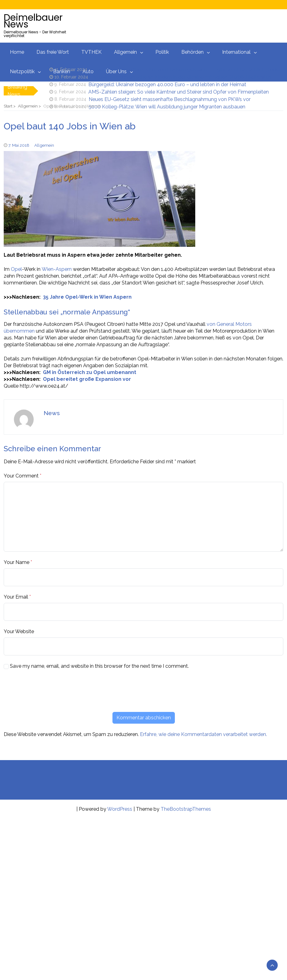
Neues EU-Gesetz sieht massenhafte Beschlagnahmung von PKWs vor (170, 99)
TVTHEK (91, 52)
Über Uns (116, 72)
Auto (88, 72)
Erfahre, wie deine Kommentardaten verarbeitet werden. (203, 734)
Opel (16, 269)
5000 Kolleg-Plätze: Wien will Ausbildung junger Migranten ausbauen (167, 107)
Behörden (192, 52)
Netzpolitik (22, 72)
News (52, 413)
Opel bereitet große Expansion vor (87, 379)
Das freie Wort (53, 52)
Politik (162, 52)
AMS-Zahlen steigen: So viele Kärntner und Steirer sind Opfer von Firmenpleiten (179, 92)
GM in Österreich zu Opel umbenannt (90, 372)
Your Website (19, 631)
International (236, 52)
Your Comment (21, 476)
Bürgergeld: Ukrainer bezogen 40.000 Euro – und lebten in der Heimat (167, 84)
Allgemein (125, 52)
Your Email (16, 597)
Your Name (17, 562)
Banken (62, 72)
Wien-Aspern (57, 269)
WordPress (120, 809)
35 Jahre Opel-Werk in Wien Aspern (87, 297)
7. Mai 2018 (19, 145)
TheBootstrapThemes (186, 809)
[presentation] (51, 691)
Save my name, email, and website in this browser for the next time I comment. (99, 666)
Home (17, 52)
